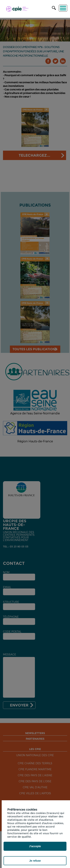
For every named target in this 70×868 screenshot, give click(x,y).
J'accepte (35, 846)
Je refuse (35, 861)
